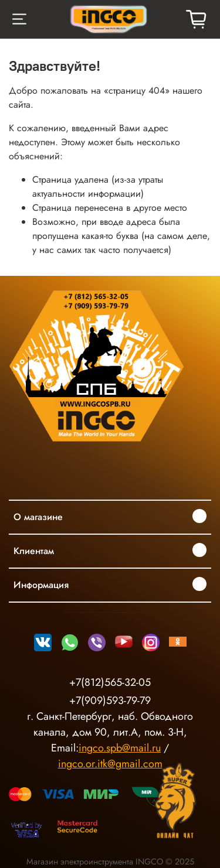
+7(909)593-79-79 (110, 700)
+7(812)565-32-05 (110, 682)
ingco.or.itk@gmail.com (110, 764)
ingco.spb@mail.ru (120, 748)
